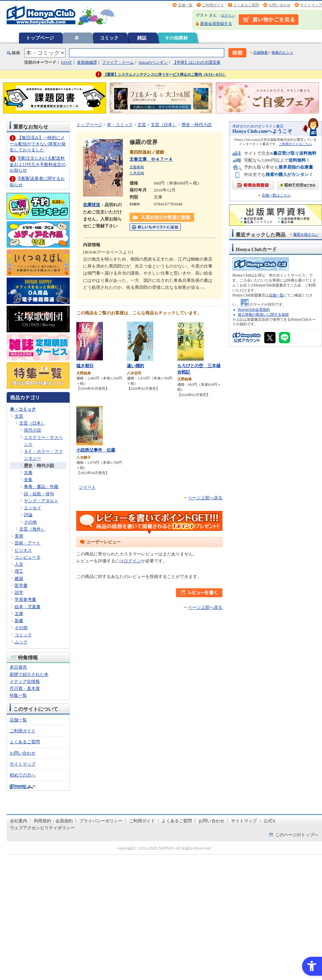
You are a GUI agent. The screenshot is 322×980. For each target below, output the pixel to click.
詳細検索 (261, 52)
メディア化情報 (25, 681)
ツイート (87, 487)
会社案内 (19, 821)
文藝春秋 (137, 167)
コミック (109, 38)
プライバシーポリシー (101, 821)
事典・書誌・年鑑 (41, 487)
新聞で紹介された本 (29, 674)
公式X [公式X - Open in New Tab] (270, 821)
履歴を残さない (306, 234)
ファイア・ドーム (118, 62)
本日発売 (18, 667)
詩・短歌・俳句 (39, 494)
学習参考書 (25, 599)
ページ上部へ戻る (205, 498)
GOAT (67, 62)
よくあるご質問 (246, 5)
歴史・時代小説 (39, 466)
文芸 (19, 416)
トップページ (40, 38)
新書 (19, 621)
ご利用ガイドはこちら (295, 144)
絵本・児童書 (28, 607)
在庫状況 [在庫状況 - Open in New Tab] (92, 205)
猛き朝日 (85, 366)
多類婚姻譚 (87, 62)
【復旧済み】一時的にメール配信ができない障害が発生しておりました (38, 144)
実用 (19, 536)
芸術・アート (28, 543)
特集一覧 (18, 695)
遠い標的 (135, 366)
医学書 (21, 585)
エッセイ (33, 508)
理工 (19, 571)
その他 (30, 522)
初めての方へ (23, 775)
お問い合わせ (280, 5)
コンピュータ (28, 557)
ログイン (228, 15)
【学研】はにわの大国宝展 (197, 62)
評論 (28, 515)
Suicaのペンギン (153, 62)
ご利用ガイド (213, 5)
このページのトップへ (297, 835)
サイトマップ (311, 5)
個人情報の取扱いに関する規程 (263, 314)
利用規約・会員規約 (53, 821)
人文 (19, 564)
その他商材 (176, 38)
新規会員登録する (216, 24)
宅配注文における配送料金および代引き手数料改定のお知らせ (38, 164)
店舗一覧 (185, 5)
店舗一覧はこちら (276, 195)
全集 (28, 480)
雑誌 (142, 38)
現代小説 (33, 430)
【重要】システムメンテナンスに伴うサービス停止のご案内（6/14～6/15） (165, 74)
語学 (19, 592)
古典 (28, 473)
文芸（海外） (32, 529)
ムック (21, 642)
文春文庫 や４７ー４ (151, 159)
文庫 (19, 614)
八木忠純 (137, 173)
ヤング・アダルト (41, 501)
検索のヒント (282, 52)
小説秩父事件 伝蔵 (96, 450)
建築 (19, 578)
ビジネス (23, 550)
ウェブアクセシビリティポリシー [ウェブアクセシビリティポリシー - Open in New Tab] (42, 828)
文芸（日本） (32, 423)
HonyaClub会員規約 (254, 309)
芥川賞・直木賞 (25, 688)
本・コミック (23, 409)
